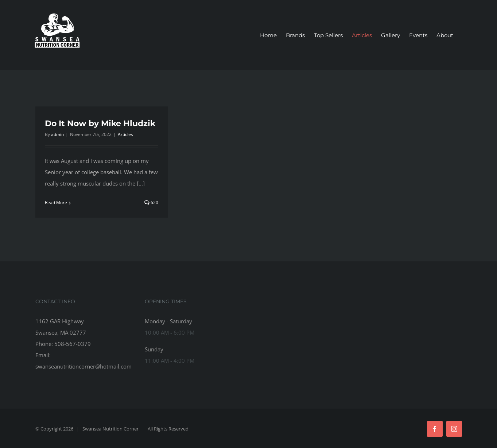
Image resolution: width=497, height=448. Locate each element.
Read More (56, 202)
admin (57, 134)
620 (151, 202)
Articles (125, 134)
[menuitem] (268, 35)
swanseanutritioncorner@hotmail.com (84, 366)
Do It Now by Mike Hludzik (100, 123)
